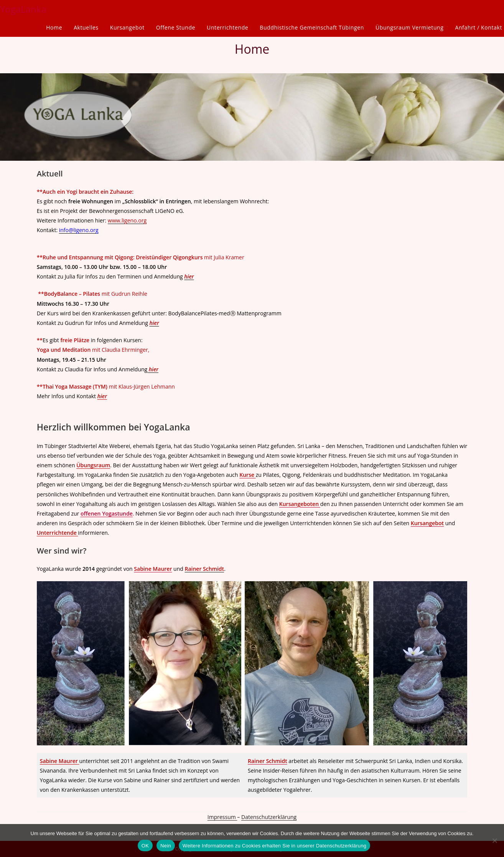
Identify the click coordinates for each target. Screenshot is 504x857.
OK (145, 846)
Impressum (222, 817)
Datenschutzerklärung (269, 817)
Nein (166, 846)
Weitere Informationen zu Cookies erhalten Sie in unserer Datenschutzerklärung (274, 846)
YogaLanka (23, 9)
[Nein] (494, 841)
